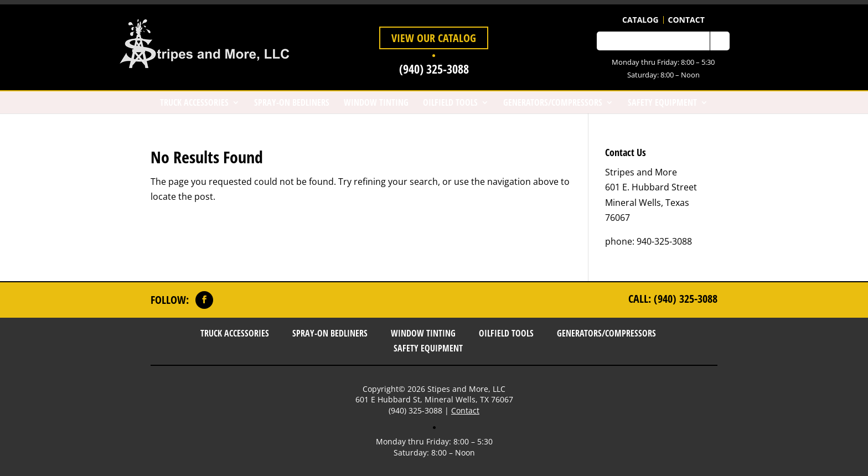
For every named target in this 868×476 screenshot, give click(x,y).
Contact (686, 20)
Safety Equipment (662, 102)
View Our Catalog (434, 38)
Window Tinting (376, 102)
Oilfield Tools (450, 102)
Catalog (640, 20)
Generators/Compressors (553, 102)
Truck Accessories (194, 102)
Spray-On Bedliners (292, 102)
